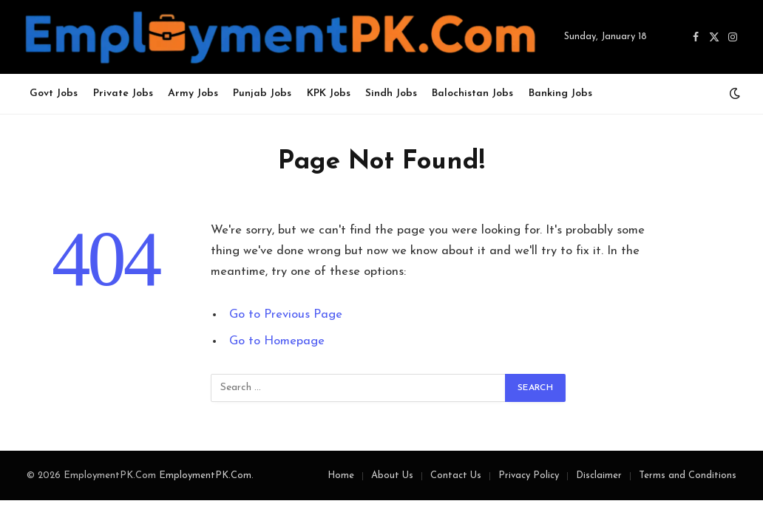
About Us (392, 475)
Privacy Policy (529, 475)
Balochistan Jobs (472, 93)
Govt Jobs (54, 93)
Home (341, 475)
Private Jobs (123, 93)
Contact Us (456, 475)
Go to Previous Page (286, 315)
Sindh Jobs (391, 93)
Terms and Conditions (688, 475)
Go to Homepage (277, 341)
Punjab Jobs (262, 93)
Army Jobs (193, 93)
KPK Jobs (329, 93)
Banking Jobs (560, 93)
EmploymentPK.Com (205, 475)
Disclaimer (599, 475)
